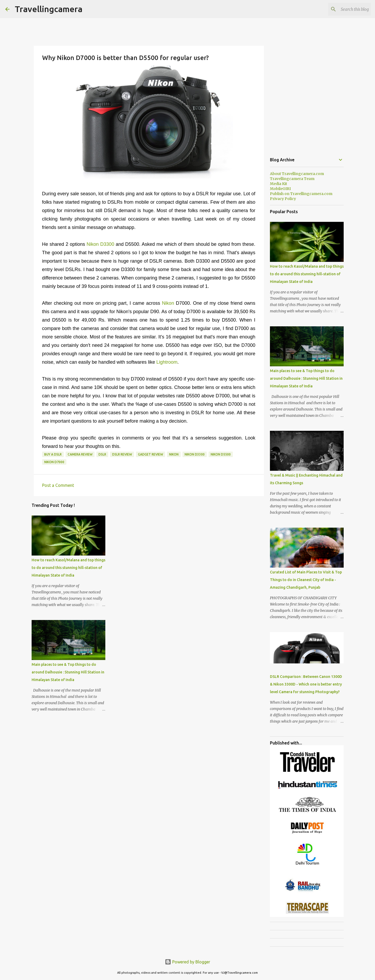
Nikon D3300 (100, 244)
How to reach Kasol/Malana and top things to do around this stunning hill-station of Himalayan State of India (68, 568)
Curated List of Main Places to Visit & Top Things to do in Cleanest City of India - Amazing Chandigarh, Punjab (306, 580)
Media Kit (278, 184)
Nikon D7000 (54, 462)
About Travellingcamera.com (297, 174)
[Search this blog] (343, 9)
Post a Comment (58, 485)
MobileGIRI (280, 189)
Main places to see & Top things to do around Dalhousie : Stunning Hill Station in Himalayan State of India (68, 672)
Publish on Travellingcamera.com (301, 194)
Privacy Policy (283, 199)
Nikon (169, 303)
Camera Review (80, 454)
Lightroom (167, 362)
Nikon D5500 (221, 454)
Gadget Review (151, 454)
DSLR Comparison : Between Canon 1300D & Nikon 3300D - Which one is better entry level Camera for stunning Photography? (306, 684)
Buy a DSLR (53, 454)
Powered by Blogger (187, 962)
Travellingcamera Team (292, 179)
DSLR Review (122, 454)
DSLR (102, 454)
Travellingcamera (49, 9)
